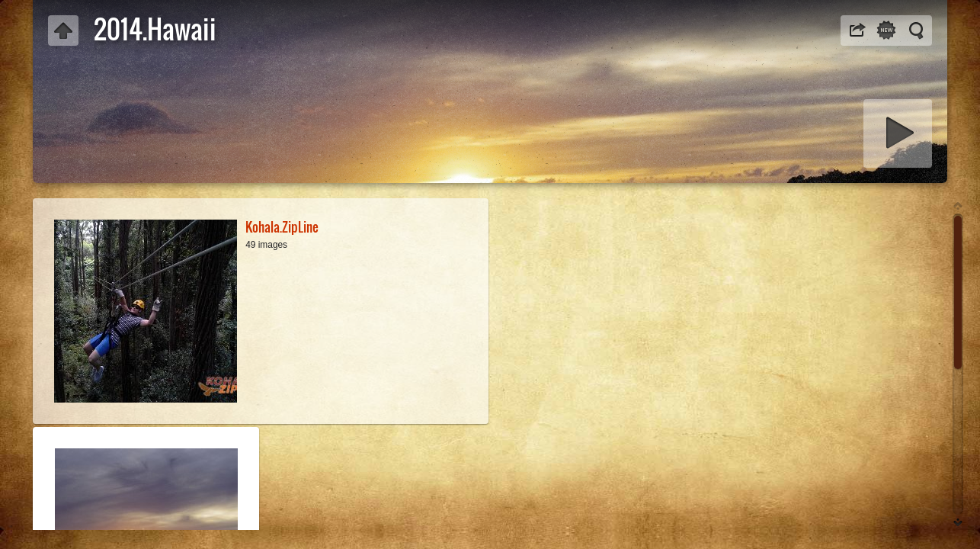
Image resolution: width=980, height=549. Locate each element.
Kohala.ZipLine (282, 227)
